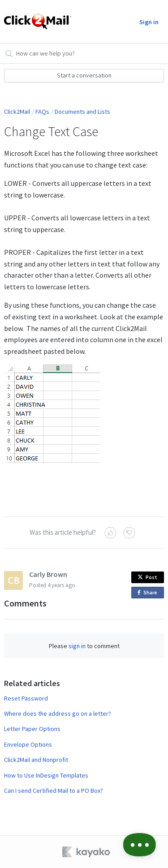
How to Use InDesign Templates (46, 775)
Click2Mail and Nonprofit (36, 760)
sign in (77, 646)
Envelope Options (28, 744)
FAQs (42, 112)
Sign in (149, 22)
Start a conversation (84, 75)
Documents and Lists (82, 112)
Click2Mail (17, 112)
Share (149, 593)
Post (147, 577)
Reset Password (26, 698)
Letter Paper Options (32, 729)
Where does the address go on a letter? (58, 713)
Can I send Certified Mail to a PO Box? (54, 791)
